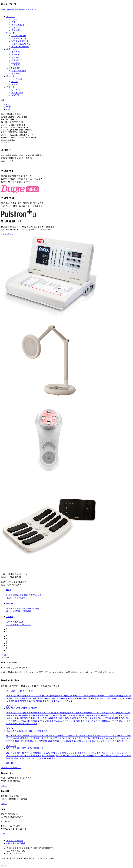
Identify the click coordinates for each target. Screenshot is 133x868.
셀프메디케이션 (19, 36)
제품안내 (10, 49)
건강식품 (16, 63)
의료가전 (16, 52)
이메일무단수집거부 (16, 843)
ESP (8, 109)
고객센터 (10, 87)
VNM (9, 107)
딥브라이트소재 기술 (21, 44)
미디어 (15, 82)
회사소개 (10, 17)
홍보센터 (10, 76)
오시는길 (16, 30)
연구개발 (10, 33)
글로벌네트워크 (19, 71)
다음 (7, 234)
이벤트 (15, 84)
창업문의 (16, 73)
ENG (8, 105)
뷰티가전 (16, 57)
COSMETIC (17, 60)
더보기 (12, 234)
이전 (3, 234)
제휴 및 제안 (17, 92)
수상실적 (16, 27)
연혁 (14, 22)
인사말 (15, 19)
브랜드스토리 (18, 25)
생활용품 (16, 65)
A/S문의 (15, 95)
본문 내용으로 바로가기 (12, 9)
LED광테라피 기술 (20, 41)
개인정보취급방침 (15, 841)
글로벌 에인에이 (14, 68)
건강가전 (16, 55)
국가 (3, 100)
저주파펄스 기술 (19, 38)
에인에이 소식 (18, 79)
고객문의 (16, 90)
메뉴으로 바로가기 (32, 9)
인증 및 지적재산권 (20, 47)
